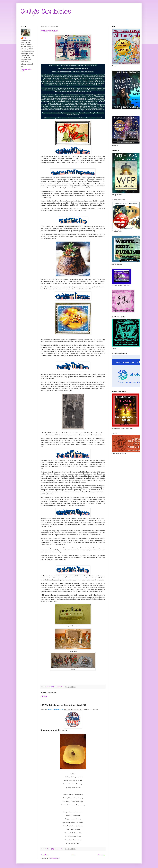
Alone (44, 697)
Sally (25, 38)
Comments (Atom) (54, 858)
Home (73, 855)
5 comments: (59, 849)
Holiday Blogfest (49, 31)
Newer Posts (45, 855)
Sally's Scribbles (46, 12)
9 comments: (59, 687)
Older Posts (101, 855)
